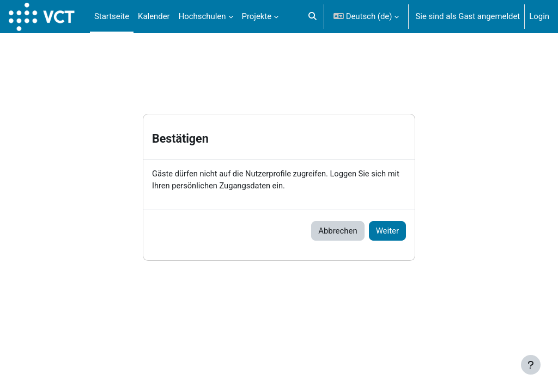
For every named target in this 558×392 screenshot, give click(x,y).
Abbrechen (338, 231)
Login (539, 16)
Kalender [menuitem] (154, 16)
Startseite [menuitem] (112, 16)
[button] (313, 17)
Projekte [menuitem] (257, 16)
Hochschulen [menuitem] (202, 16)
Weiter (387, 231)
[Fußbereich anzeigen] (531, 365)
